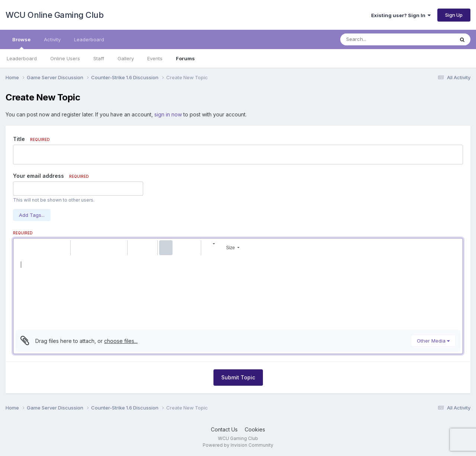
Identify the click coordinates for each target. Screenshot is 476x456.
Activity (52, 39)
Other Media (433, 341)
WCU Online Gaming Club (54, 15)
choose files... (121, 341)
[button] (22, 248)
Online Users (65, 58)
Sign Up (454, 15)
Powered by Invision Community (238, 445)
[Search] (377, 39)
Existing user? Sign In (401, 15)
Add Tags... (32, 215)
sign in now (168, 114)
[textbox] (238, 292)
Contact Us (224, 429)
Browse (21, 43)
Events (155, 58)
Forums (185, 58)
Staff (99, 58)
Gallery (126, 58)
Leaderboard (22, 58)
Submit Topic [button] (238, 377)
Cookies (255, 429)
